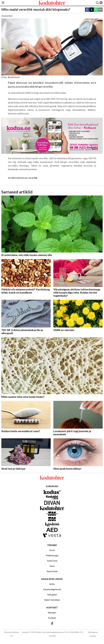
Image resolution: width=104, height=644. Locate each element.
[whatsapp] (96, 10)
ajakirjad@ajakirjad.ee (55, 632)
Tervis (52, 550)
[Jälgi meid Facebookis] (52, 624)
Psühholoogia (52, 555)
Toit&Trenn (52, 561)
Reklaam (52, 613)
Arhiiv (52, 584)
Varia (52, 566)
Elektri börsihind (52, 600)
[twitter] (92, 10)
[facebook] (87, 10)
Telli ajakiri (52, 595)
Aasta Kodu (52, 571)
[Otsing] (97, 3)
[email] (100, 10)
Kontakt (52, 618)
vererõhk (33, 178)
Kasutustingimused (52, 589)
